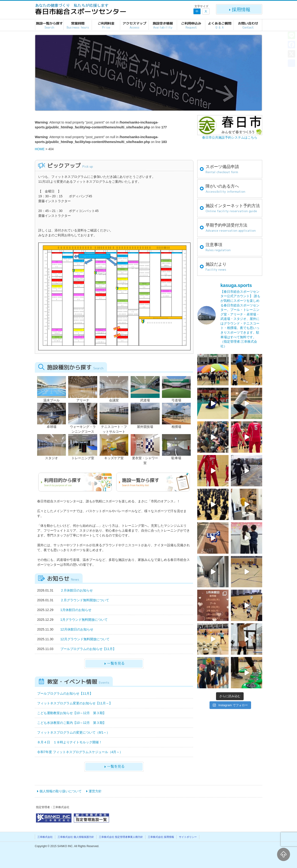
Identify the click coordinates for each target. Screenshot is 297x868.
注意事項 (218, 247)
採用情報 (239, 10)
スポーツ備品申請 (222, 169)
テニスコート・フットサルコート (114, 427)
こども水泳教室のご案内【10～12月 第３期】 (72, 723)
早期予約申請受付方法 (231, 228)
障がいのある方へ (225, 189)
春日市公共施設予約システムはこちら (230, 137)
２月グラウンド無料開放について (85, 600)
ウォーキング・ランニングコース (83, 427)
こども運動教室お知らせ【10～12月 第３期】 (72, 713)
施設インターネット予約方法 (233, 208)
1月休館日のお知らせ (76, 610)
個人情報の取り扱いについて (61, 791)
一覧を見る (114, 664)
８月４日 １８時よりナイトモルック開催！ (70, 742)
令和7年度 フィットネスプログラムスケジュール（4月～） (80, 752)
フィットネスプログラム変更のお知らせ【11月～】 (75, 703)
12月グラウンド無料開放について (85, 639)
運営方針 (95, 791)
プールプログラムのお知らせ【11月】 (88, 649)
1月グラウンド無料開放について (84, 620)
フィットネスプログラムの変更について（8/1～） (73, 732)
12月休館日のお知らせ (77, 629)
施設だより (216, 267)
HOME (40, 149)
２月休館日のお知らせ (77, 590)
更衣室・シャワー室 (145, 458)
